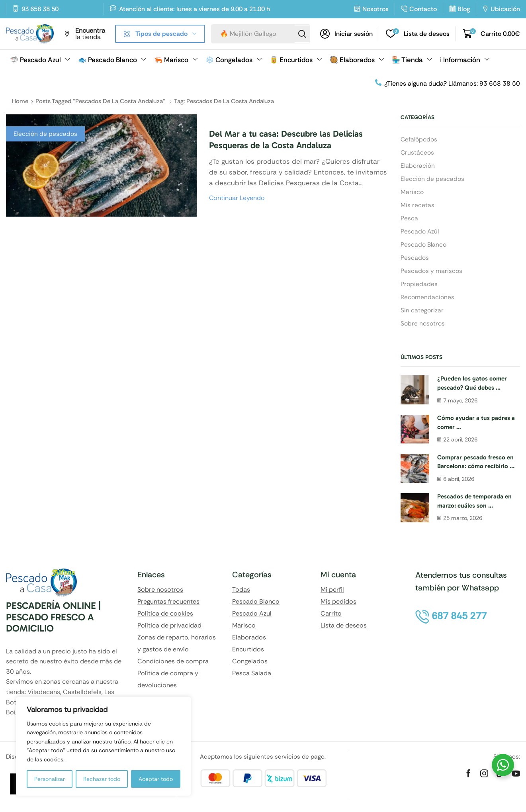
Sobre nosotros (423, 328)
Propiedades (419, 287)
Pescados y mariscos (432, 274)
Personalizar (50, 779)
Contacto (423, 9)
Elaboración (418, 166)
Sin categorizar (422, 314)
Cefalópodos (420, 139)
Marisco (412, 193)
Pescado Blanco (424, 247)
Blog (464, 9)
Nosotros (375, 9)
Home (20, 101)
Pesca (409, 220)
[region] (104, 746)
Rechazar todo (102, 779)
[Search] (302, 34)
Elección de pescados (46, 134)
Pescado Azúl (420, 233)
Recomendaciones (428, 301)
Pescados (415, 260)
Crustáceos (417, 153)
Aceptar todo (156, 779)
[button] (346, 34)
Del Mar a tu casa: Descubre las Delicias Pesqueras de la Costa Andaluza (292, 139)
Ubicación (505, 9)
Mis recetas (417, 207)
